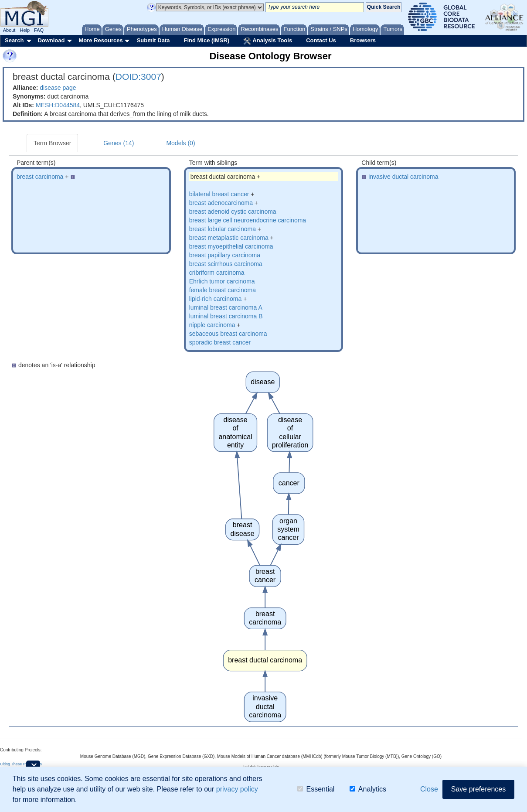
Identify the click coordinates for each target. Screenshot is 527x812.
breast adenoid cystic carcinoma (233, 212)
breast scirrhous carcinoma (226, 264)
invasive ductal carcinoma (403, 177)
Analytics (368, 789)
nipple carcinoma (212, 325)
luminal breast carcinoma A (226, 307)
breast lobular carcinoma (223, 229)
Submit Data (153, 40)
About (9, 30)
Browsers (363, 40)
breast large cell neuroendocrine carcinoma (248, 220)
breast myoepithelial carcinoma (231, 246)
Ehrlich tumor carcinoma (222, 281)
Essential (316, 789)
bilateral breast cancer (219, 194)
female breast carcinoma (223, 290)
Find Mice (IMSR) (206, 40)
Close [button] (429, 789)
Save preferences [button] (478, 789)
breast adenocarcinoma (221, 203)
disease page (58, 88)
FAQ (39, 30)
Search (14, 40)
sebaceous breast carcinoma (228, 334)
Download (51, 40)
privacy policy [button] (237, 789)
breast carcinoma (40, 177)
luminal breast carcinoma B (226, 316)
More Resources (100, 40)
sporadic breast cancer (220, 342)
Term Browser (52, 143)
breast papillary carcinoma (225, 255)
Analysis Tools (268, 41)
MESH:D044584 (58, 105)
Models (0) (180, 143)
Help (25, 30)
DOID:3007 (138, 77)
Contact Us (321, 40)
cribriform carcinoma (217, 273)
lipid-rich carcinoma (216, 299)
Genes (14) (119, 143)
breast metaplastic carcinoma (229, 238)
